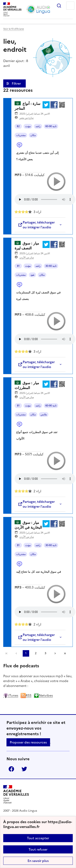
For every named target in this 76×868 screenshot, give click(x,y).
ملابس (44, 414)
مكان (33, 135)
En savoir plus (38, 861)
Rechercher (59, 6)
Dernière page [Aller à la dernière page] (65, 653)
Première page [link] (6, 653)
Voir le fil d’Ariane (14, 29)
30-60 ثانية (51, 266)
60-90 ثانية (51, 126)
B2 (18, 126)
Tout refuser (38, 849)
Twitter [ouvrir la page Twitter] (24, 769)
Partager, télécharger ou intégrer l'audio (36, 225)
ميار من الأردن (27, 257)
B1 (18, 266)
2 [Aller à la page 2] (36, 653)
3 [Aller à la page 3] (45, 653)
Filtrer (17, 83)
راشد (38, 126)
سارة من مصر (27, 118)
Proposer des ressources (28, 742)
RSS (26, 695)
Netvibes (43, 695)
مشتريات (21, 135)
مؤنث (28, 126)
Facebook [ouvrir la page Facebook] (11, 769)
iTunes (11, 695)
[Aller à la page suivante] (55, 653)
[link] (16, 653)
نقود (32, 275)
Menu (70, 6)
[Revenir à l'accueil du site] (16, 794)
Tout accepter (38, 838)
